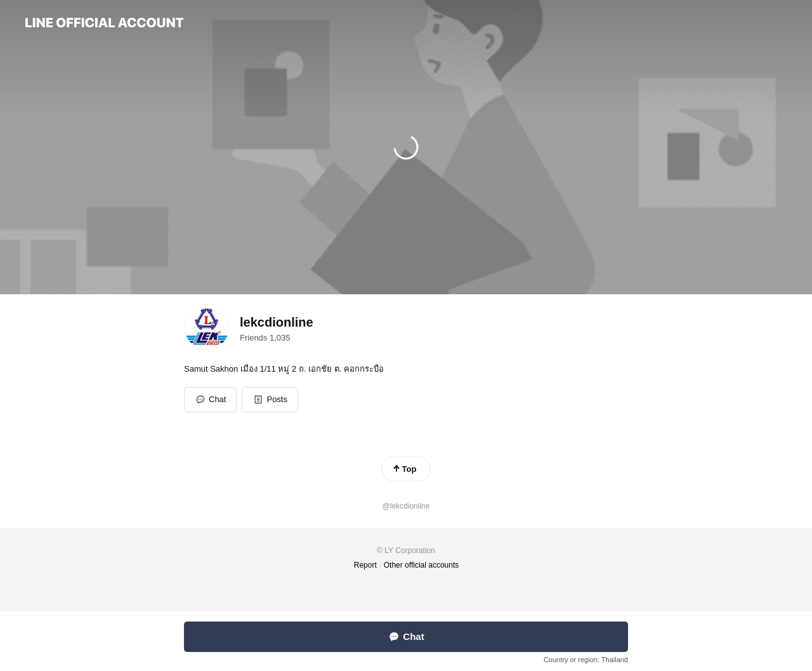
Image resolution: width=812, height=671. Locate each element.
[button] (270, 400)
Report (365, 565)
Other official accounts (422, 565)
